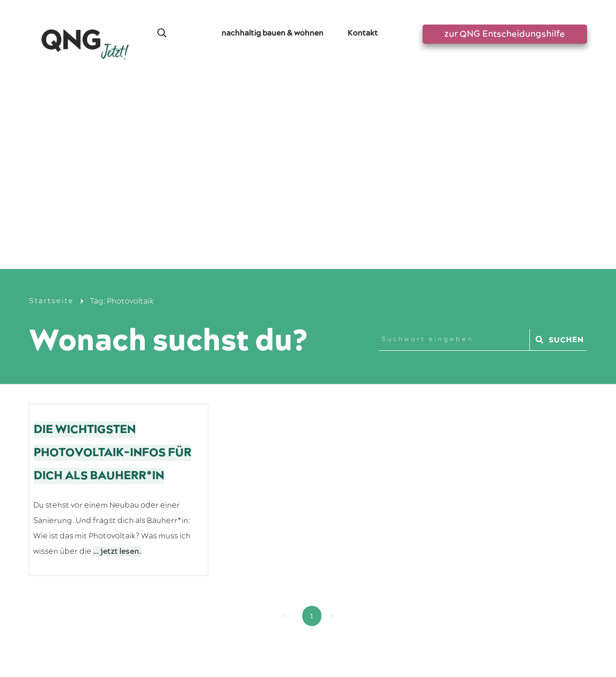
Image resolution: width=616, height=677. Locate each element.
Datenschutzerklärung (329, 631)
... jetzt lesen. (117, 369)
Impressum (269, 631)
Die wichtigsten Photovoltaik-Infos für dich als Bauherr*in (113, 270)
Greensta (148, 605)
